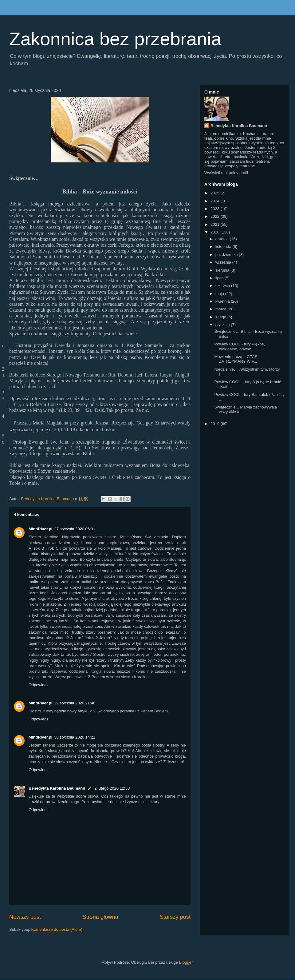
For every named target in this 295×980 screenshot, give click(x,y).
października (227, 255)
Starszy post (175, 917)
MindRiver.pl (40, 529)
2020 (216, 232)
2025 (216, 193)
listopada (224, 247)
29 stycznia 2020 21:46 (75, 703)
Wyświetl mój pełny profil (226, 173)
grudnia (223, 239)
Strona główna (100, 917)
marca (222, 309)
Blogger (186, 962)
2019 (216, 424)
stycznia (223, 325)
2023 (216, 209)
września (224, 262)
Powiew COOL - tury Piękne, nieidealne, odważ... (240, 347)
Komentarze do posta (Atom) (57, 929)
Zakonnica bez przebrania (115, 39)
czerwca (223, 286)
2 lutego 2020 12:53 (112, 788)
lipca (220, 278)
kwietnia (223, 301)
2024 (216, 201)
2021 (216, 224)
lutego (221, 317)
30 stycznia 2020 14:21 (75, 737)
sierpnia (223, 270)
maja (220, 294)
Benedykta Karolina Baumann (57, 788)
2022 (216, 216)
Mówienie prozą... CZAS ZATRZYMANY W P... (236, 359)
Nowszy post (25, 917)
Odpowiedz (39, 685)
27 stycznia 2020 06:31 (75, 529)
